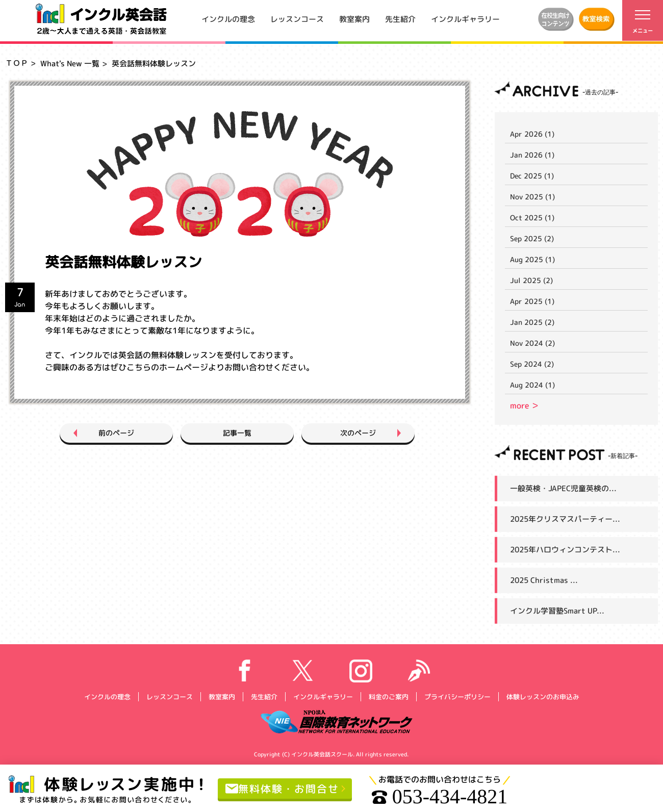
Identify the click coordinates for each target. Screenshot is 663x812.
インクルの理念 (228, 19)
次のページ (358, 433)
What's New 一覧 (70, 64)
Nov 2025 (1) (532, 197)
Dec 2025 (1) (532, 176)
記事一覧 (237, 433)
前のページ (116, 433)
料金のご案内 (388, 696)
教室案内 (354, 19)
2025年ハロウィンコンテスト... (565, 550)
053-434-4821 (440, 797)
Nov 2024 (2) (532, 343)
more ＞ (525, 405)
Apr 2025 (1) (532, 301)
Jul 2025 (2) (531, 280)
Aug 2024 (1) (532, 385)
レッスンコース (297, 19)
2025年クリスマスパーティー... (565, 519)
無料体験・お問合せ (282, 788)
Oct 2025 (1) (532, 218)
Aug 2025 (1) (532, 259)
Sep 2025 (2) (532, 238)
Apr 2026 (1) (532, 134)
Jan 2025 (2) (532, 322)
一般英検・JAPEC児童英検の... (563, 488)
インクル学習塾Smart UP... (557, 611)
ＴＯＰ (17, 63)
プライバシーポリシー (457, 696)
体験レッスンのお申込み (542, 696)
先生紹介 (400, 19)
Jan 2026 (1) (532, 155)
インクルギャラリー (465, 19)
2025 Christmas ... (544, 580)
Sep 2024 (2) (532, 364)
